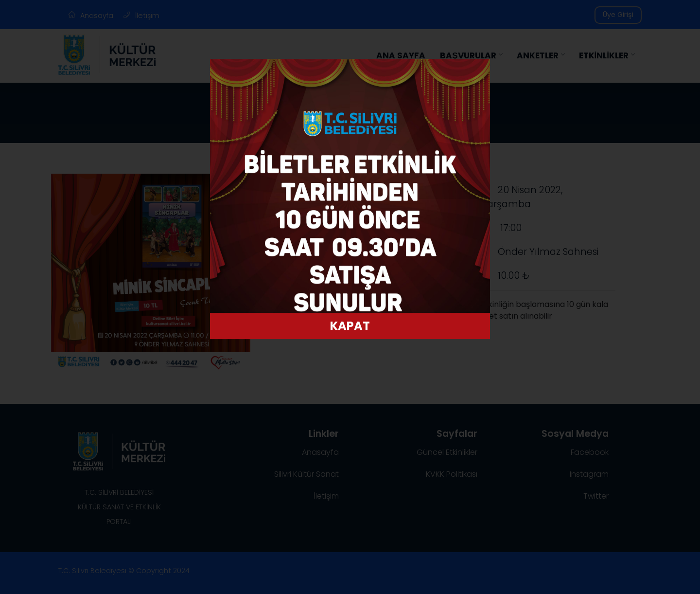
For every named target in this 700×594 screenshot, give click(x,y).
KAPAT (350, 320)
